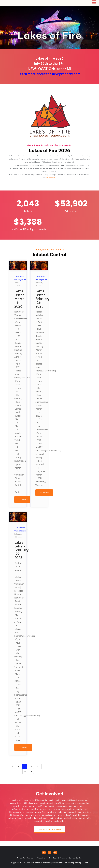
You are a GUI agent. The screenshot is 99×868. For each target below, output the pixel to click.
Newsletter (20, 276)
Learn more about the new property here (49, 74)
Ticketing (41, 858)
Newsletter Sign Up (25, 858)
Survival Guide (75, 858)
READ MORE (23, 499)
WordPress (57, 863)
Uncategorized (20, 279)
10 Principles (50, 178)
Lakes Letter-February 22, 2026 (21, 550)
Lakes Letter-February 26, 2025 (42, 299)
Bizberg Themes (81, 863)
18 (25, 771)
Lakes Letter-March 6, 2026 (20, 299)
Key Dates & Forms (57, 858)
